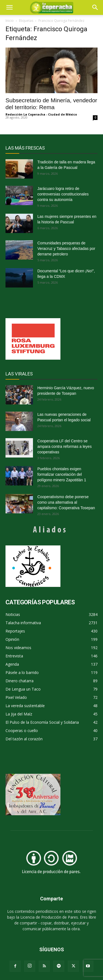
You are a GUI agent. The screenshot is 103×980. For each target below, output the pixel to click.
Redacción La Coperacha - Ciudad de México (41, 114)
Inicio (10, 21)
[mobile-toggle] (9, 7)
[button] (95, 7)
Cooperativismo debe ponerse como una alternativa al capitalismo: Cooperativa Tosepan (66, 502)
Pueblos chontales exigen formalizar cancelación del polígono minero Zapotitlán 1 (62, 474)
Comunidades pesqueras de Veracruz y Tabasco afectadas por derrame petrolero (66, 249)
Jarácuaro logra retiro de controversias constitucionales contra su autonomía (63, 194)
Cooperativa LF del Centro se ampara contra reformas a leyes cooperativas (65, 446)
